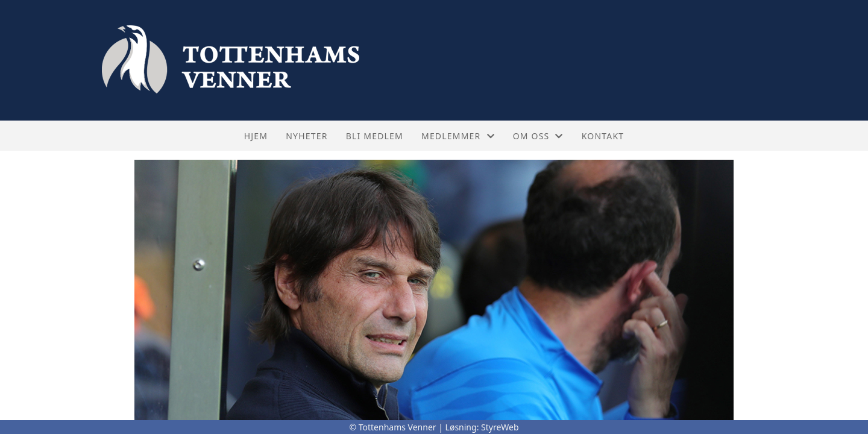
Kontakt (603, 136)
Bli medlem (375, 136)
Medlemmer (458, 136)
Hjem (256, 136)
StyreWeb (500, 427)
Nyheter (307, 136)
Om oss (538, 136)
